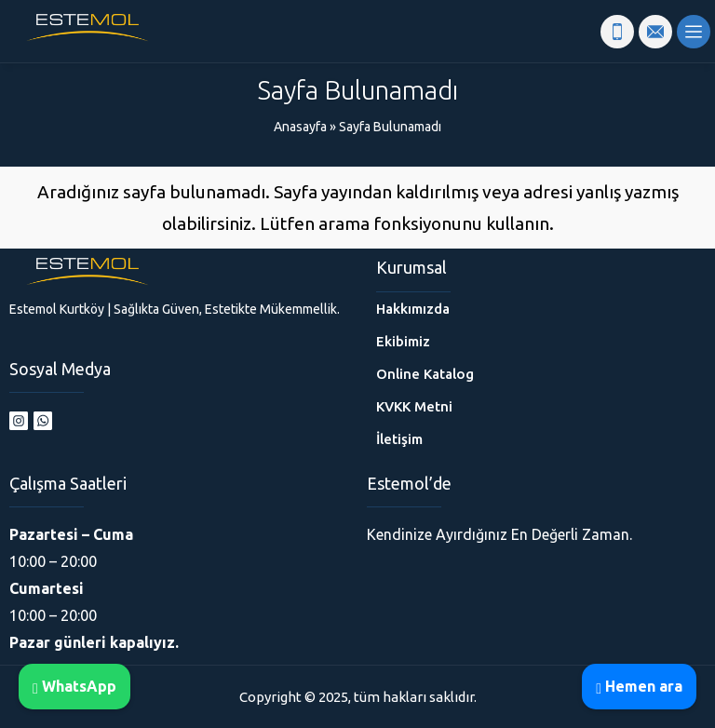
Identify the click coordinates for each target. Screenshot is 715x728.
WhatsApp (74, 686)
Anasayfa (300, 127)
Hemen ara (639, 686)
